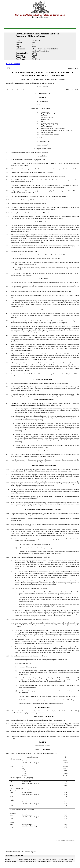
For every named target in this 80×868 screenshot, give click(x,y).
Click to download (13, 64)
